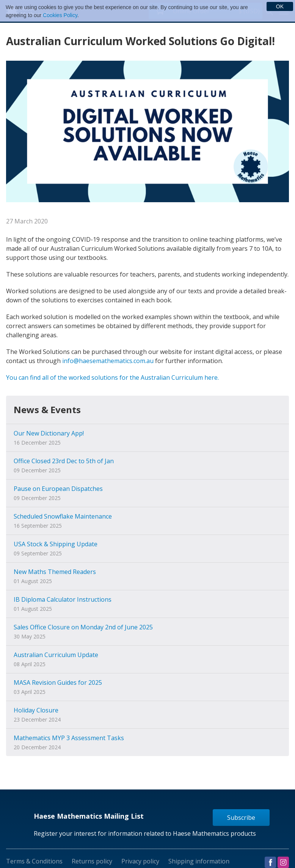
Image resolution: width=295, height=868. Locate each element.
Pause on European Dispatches (58, 489)
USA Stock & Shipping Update (56, 544)
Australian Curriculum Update (56, 655)
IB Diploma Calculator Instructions (63, 599)
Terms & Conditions (34, 861)
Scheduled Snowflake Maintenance (63, 516)
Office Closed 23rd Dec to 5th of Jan (64, 461)
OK (280, 6)
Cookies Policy (60, 15)
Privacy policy (140, 861)
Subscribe (241, 818)
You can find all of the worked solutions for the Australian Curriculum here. (112, 377)
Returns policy (92, 861)
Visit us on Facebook (270, 862)
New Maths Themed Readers (55, 572)
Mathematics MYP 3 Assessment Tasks (69, 738)
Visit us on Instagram (283, 862)
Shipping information (199, 861)
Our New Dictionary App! (49, 433)
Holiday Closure (36, 710)
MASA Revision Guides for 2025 (58, 682)
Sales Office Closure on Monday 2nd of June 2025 (83, 627)
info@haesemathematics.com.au (108, 361)
